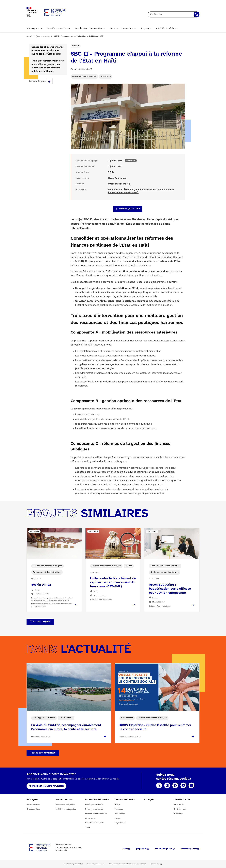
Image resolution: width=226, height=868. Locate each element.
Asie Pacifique (120, 814)
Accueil (29, 36)
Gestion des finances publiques (84, 76)
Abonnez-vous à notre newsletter (46, 786)
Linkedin (167, 785)
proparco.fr (141, 849)
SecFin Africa (41, 585)
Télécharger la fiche (129, 209)
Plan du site (155, 864)
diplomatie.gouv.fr (164, 849)
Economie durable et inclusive (97, 814)
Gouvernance (106, 76)
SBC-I (101, 272)
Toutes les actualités (43, 753)
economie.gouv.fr (189, 849)
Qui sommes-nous (33, 804)
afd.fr (125, 849)
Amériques (120, 178)
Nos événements (180, 809)
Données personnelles (96, 864)
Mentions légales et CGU (73, 864)
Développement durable (94, 804)
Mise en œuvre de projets (66, 804)
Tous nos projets (40, 622)
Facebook (175, 785)
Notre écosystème (33, 809)
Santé (87, 828)
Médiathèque (178, 814)
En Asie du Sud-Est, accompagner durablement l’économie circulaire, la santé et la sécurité (66, 727)
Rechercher (196, 14)
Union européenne (118, 184)
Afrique (117, 804)
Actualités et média (165, 28)
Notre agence (33, 28)
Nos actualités (179, 804)
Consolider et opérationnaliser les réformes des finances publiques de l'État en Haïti (48, 50)
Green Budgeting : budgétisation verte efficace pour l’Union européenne (170, 589)
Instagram (191, 785)
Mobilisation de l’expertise (66, 809)
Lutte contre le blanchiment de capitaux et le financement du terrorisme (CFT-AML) (113, 582)
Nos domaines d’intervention (89, 28)
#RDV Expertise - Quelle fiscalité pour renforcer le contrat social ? (155, 727)
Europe (117, 818)
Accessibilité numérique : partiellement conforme (127, 864)
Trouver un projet (43, 36)
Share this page (50, 81)
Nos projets (146, 28)
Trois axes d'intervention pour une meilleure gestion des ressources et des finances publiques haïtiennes (48, 66)
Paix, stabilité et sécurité (94, 823)
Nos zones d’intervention (121, 28)
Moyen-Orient (120, 823)
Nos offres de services (57, 28)
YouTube (183, 785)
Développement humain (94, 809)
